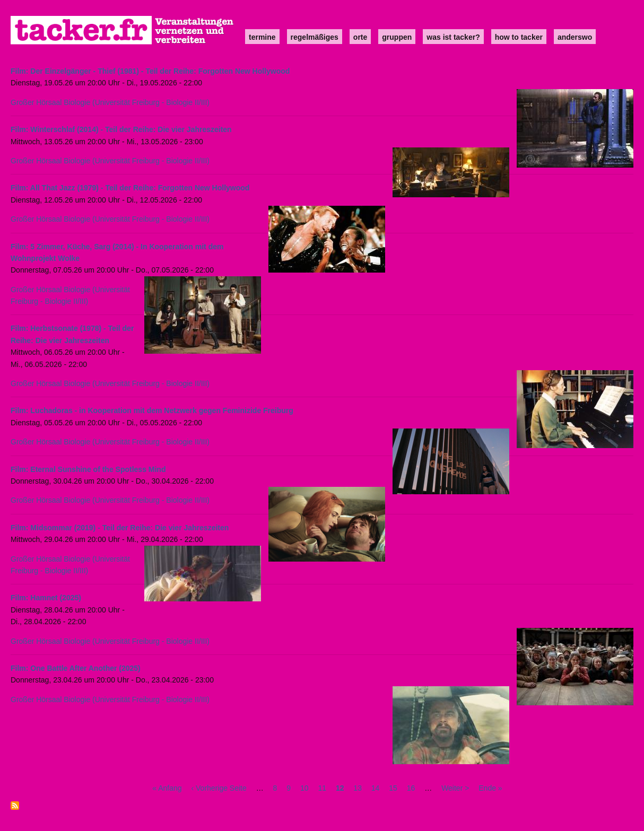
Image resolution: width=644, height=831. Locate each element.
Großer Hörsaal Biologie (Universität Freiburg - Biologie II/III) (110, 102)
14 (376, 788)
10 (304, 788)
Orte (360, 37)
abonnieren (15, 806)
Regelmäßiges (315, 37)
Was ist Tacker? (453, 37)
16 (411, 788)
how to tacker (519, 37)
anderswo (575, 37)
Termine (262, 37)
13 (358, 788)
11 (322, 788)
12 (340, 788)
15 (393, 788)
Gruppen (397, 37)
